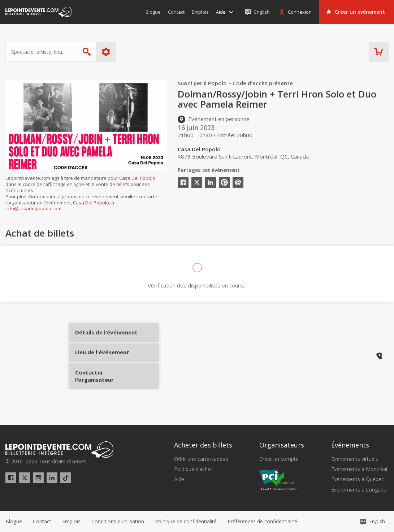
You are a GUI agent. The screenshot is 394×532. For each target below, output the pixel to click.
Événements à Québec (358, 479)
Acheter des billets (203, 445)
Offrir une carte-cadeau (201, 459)
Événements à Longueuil (360, 490)
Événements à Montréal (359, 469)
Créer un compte (279, 459)
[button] (262, 522)
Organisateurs (282, 445)
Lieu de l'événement (102, 362)
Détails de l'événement (102, 338)
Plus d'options (106, 52)
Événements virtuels (355, 459)
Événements (350, 445)
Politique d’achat (193, 469)
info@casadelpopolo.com (33, 208)
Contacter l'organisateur (102, 386)
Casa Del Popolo (137, 178)
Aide (179, 479)
